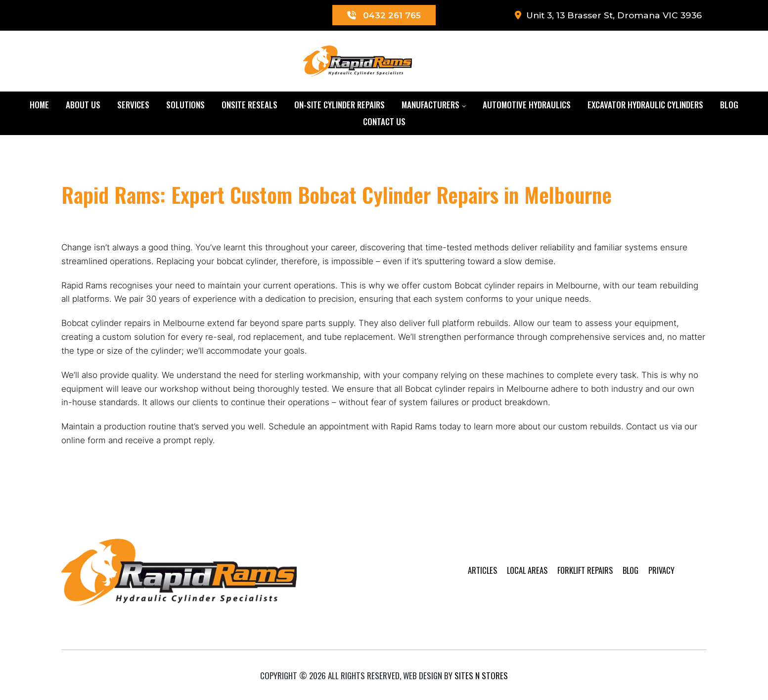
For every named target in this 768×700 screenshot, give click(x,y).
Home (39, 105)
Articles (468, 582)
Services (133, 105)
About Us (83, 105)
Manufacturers (430, 105)
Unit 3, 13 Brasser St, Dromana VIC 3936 (605, 15)
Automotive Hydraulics (527, 105)
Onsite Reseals (249, 105)
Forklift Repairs (575, 582)
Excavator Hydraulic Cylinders (645, 105)
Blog (729, 105)
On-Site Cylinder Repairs (339, 105)
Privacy (654, 582)
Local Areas (515, 582)
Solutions (185, 105)
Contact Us (384, 122)
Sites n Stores (481, 673)
